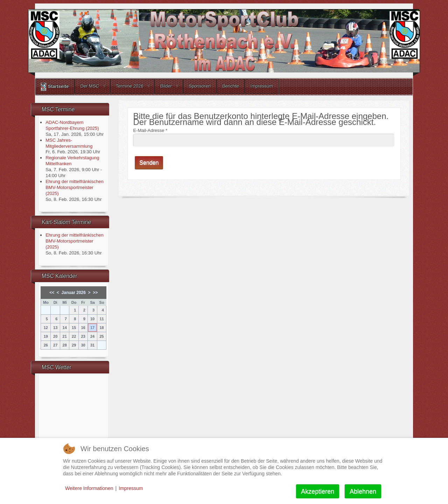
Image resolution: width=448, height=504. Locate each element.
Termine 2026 (130, 86)
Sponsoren (200, 86)
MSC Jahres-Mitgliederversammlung (69, 143)
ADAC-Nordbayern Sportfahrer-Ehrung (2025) (72, 125)
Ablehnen (363, 491)
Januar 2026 (74, 293)
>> (95, 293)
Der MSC (89, 86)
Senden (149, 163)
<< (52, 293)
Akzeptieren (318, 491)
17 (92, 328)
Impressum (261, 86)
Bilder (166, 86)
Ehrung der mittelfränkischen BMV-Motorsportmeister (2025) (74, 187)
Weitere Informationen (89, 488)
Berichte (231, 86)
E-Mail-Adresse (150, 130)
